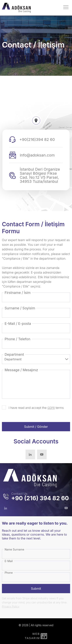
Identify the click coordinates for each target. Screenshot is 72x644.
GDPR (51, 408)
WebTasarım (32, 636)
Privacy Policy (11, 606)
